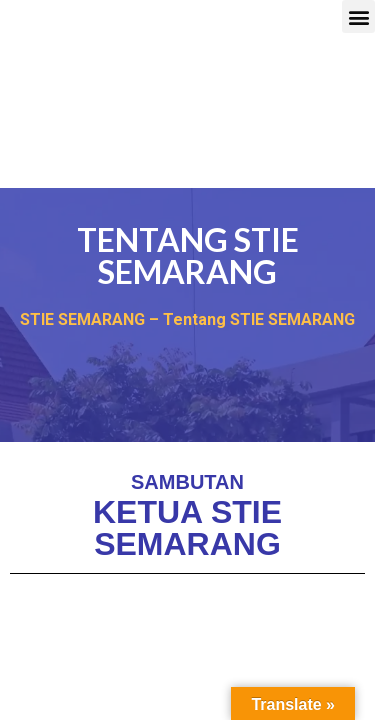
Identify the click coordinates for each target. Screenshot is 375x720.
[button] (358, 16)
